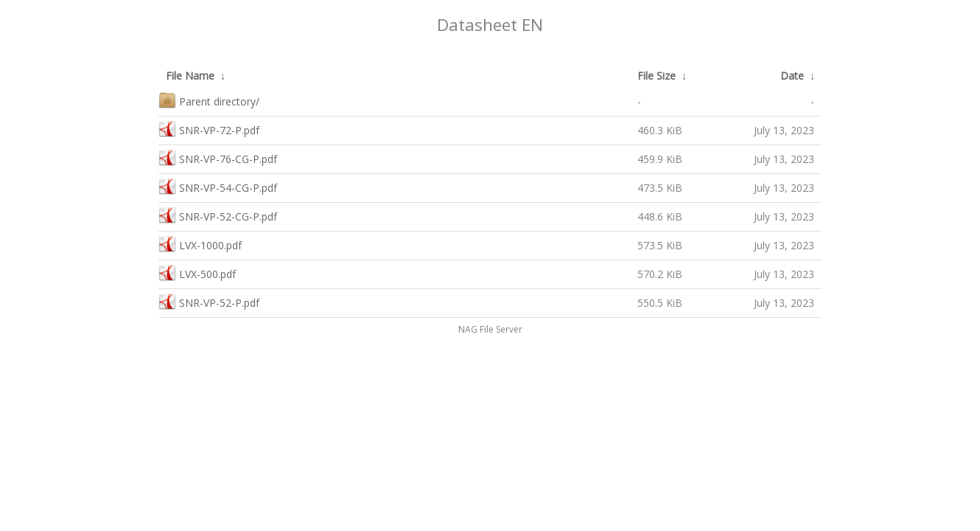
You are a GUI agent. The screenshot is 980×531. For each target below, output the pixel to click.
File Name (190, 76)
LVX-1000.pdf (200, 244)
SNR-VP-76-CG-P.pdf (218, 157)
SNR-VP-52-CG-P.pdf (218, 215)
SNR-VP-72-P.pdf (209, 129)
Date (792, 76)
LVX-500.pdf (197, 273)
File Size (657, 76)
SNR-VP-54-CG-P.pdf (218, 186)
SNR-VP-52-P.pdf (209, 301)
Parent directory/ (209, 100)
